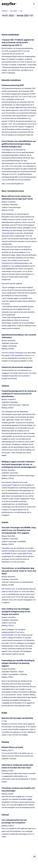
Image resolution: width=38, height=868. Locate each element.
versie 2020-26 (24, 110)
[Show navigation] (34, 857)
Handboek (5, 11)
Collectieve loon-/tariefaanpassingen (15, 263)
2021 (21, 11)
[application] (37, 867)
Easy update (14, 11)
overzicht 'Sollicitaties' (16, 353)
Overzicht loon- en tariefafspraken (17, 589)
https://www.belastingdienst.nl (13, 184)
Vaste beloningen (8, 233)
